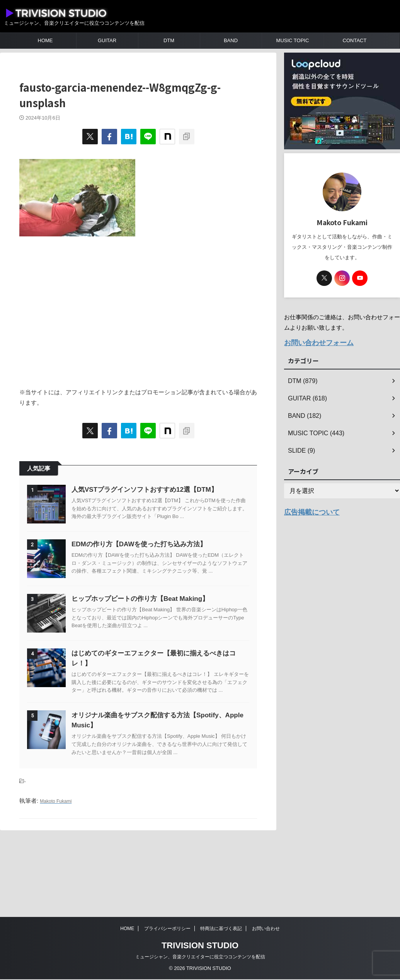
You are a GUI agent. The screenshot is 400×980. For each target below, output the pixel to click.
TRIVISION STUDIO (200, 946)
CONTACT (355, 40)
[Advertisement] (138, 308)
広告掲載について (307, 509)
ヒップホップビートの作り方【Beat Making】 (159, 637)
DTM (169, 40)
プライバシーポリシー (167, 929)
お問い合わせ (266, 929)
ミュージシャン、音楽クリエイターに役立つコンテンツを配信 (200, 958)
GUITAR (107, 40)
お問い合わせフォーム (313, 342)
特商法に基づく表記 (221, 929)
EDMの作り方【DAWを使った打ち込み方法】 (158, 564)
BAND (231, 40)
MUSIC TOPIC (293, 40)
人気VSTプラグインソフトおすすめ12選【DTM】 (164, 490)
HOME (45, 40)
